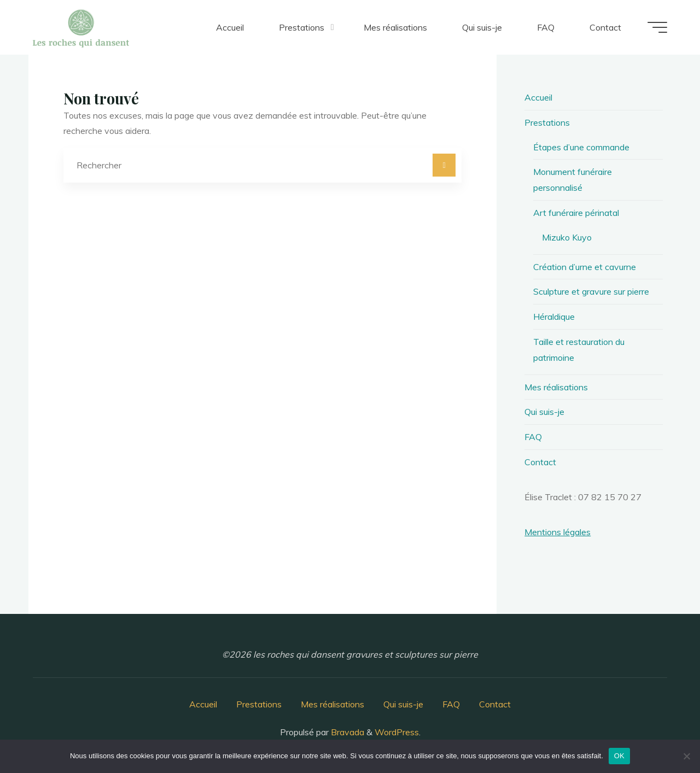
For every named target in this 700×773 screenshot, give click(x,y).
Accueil (538, 97)
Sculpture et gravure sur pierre (591, 291)
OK (619, 756)
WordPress (397, 732)
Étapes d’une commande (581, 147)
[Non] (686, 756)
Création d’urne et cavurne (585, 267)
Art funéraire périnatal (576, 213)
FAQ (533, 437)
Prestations (547, 122)
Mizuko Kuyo (567, 237)
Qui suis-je (544, 412)
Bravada (346, 732)
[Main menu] (657, 27)
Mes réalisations (556, 387)
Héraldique (554, 317)
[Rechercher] (444, 165)
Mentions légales (558, 532)
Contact (540, 462)
